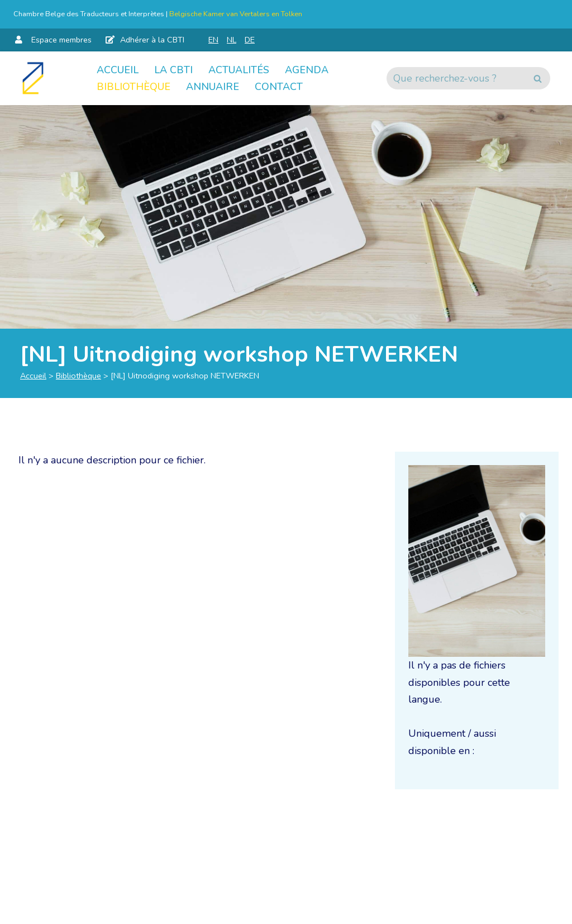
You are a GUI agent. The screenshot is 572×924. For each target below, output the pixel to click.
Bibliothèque (134, 87)
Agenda (307, 70)
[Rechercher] (456, 78)
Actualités (239, 70)
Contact (279, 87)
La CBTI (173, 70)
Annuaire (213, 87)
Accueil (118, 70)
